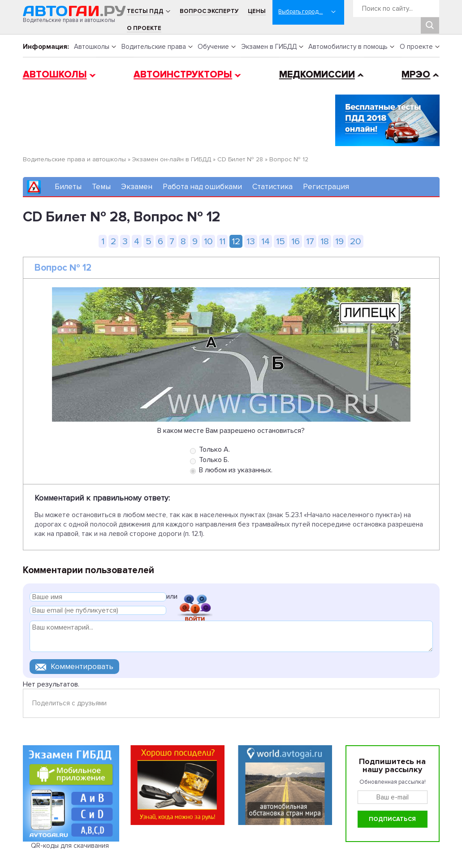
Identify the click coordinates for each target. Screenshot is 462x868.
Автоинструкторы (183, 75)
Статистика (272, 187)
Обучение (213, 47)
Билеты (68, 187)
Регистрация (326, 187)
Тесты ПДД (145, 11)
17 (310, 241)
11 (222, 241)
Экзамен (137, 187)
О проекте (144, 28)
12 (236, 241)
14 (266, 241)
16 (296, 241)
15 (281, 241)
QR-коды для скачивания (70, 846)
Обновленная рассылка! (393, 782)
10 (208, 241)
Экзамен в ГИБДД (269, 47)
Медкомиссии (317, 75)
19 (339, 241)
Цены (257, 11)
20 (356, 241)
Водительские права (154, 47)
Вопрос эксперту (209, 11)
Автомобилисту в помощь (348, 47)
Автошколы (92, 47)
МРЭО (416, 75)
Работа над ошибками (202, 187)
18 (325, 241)
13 (251, 241)
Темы (101, 187)
